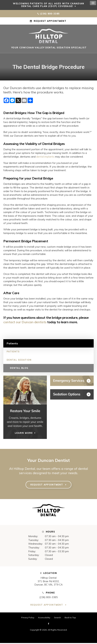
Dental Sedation (19, 361)
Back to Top (70, 618)
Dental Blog (19, 369)
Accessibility (44, 618)
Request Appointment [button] (50, 21)
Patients (13, 352)
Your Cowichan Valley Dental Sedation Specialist (48, 49)
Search (57, 618)
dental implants (45, 158)
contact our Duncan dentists (25, 323)
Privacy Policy (28, 618)
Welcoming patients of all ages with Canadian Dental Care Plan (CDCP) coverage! (48, 5)
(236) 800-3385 (50, 14)
